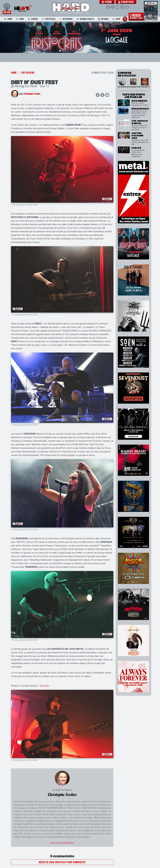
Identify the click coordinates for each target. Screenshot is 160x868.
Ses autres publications (62, 843)
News (20, 19)
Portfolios (48, 19)
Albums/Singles (85, 19)
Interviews (66, 19)
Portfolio (44, 686)
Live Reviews (28, 73)
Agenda (33, 19)
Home (8, 19)
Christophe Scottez (32, 94)
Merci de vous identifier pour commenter (62, 863)
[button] (112, 2)
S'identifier (131, 2)
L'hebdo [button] (136, 16)
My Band (103, 19)
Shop (116, 19)
